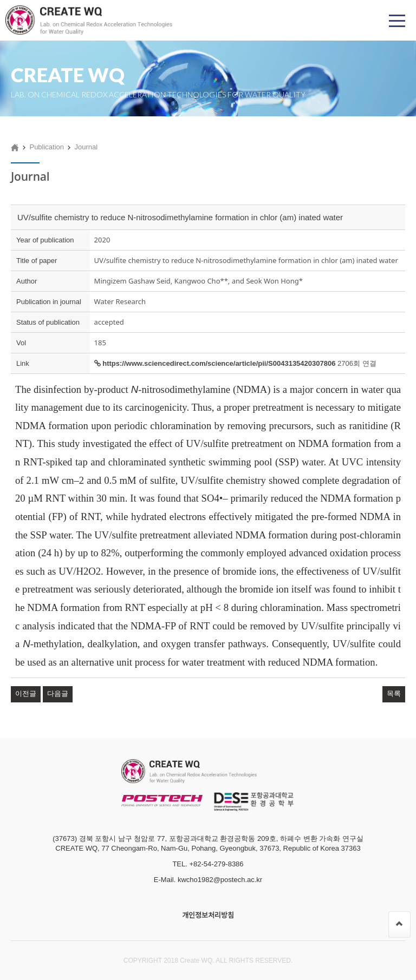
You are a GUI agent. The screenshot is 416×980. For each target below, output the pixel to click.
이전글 (26, 693)
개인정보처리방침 (208, 915)
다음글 (58, 693)
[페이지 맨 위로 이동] (399, 925)
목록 (394, 693)
